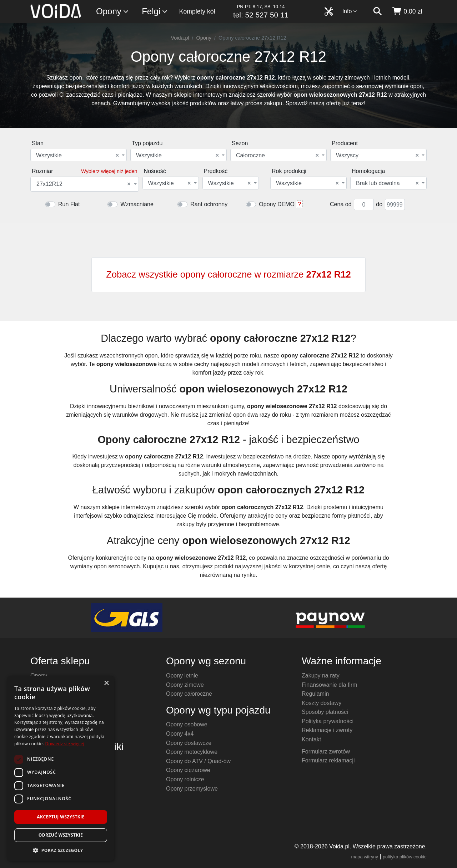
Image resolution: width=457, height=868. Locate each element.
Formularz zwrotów (326, 752)
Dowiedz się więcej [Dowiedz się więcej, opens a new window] (65, 744)
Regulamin (315, 694)
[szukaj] (377, 11)
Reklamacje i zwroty (327, 730)
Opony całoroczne (189, 694)
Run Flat (69, 204)
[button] (61, 850)
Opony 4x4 (180, 734)
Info (350, 11)
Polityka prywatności (328, 721)
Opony (113, 12)
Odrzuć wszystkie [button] (61, 835)
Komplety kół (197, 11)
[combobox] (79, 155)
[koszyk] (407, 11)
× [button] (106, 683)
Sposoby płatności (325, 712)
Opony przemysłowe (192, 789)
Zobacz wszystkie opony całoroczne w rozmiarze (228, 274)
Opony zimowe (185, 685)
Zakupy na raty (321, 676)
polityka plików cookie (405, 857)
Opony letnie (182, 676)
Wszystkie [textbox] (77, 156)
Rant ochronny (209, 204)
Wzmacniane (137, 204)
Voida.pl (180, 38)
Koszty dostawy (322, 703)
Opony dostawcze (189, 743)
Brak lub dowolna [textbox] (387, 183)
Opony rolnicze (185, 779)
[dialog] (61, 768)
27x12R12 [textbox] (84, 184)
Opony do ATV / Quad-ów (198, 761)
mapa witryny (365, 857)
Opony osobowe (187, 724)
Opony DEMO (277, 204)
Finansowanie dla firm (330, 685)
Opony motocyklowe (192, 752)
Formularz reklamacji (328, 760)
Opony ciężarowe (188, 770)
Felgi (155, 12)
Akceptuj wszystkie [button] (61, 817)
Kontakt (311, 739)
